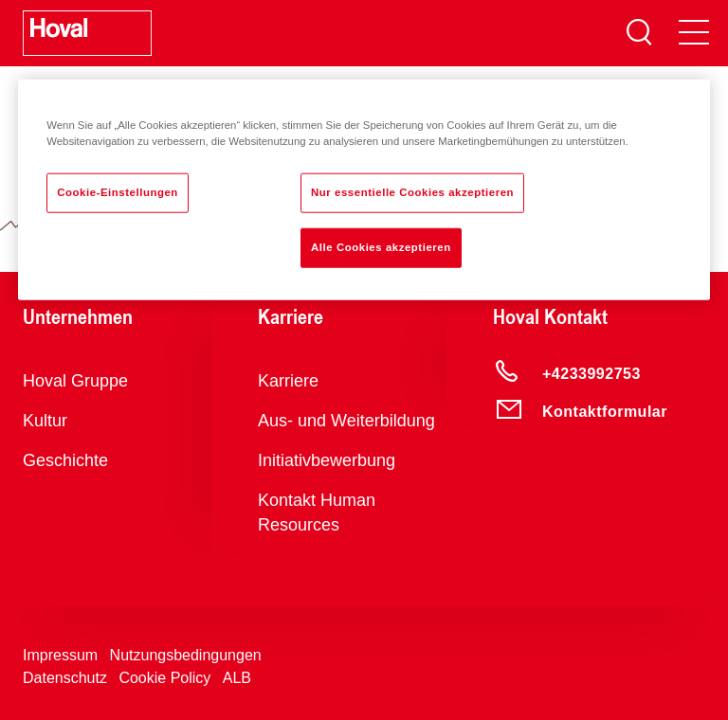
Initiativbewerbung (327, 460)
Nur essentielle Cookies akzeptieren (412, 192)
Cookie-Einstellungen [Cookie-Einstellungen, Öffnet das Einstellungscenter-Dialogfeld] (118, 192)
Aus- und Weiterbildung (346, 421)
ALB (237, 678)
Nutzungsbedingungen (186, 655)
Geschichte (65, 460)
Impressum (60, 655)
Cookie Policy (164, 678)
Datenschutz (65, 678)
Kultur (45, 421)
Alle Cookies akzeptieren (381, 247)
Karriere (288, 381)
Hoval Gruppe (75, 381)
